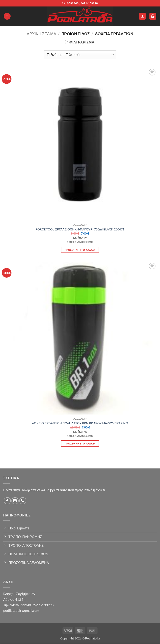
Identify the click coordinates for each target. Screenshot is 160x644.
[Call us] (23, 501)
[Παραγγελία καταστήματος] (80, 55)
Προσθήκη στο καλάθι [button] (80, 250)
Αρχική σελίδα (42, 34)
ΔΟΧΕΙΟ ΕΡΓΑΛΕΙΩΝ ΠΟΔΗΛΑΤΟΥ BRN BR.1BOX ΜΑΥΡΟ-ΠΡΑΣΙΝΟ (80, 423)
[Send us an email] (15, 501)
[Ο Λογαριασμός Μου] (142, 16)
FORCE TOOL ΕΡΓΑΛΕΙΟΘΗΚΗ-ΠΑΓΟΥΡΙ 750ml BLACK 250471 (80, 229)
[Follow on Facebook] (7, 501)
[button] (7, 16)
